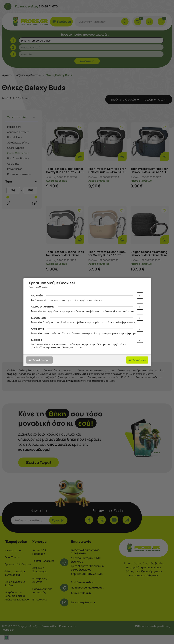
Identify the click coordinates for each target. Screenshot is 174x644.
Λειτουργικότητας (43, 306)
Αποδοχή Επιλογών (39, 360)
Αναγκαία (37, 295)
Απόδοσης (37, 329)
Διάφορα (37, 340)
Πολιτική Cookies (38, 287)
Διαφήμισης (39, 318)
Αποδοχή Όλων (137, 360)
